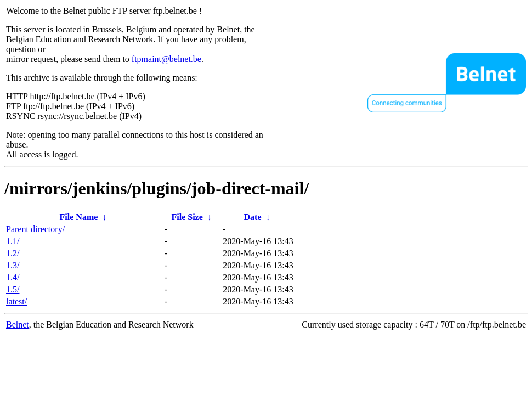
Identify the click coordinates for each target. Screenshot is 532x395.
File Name (79, 217)
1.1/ (13, 241)
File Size (187, 217)
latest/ (16, 301)
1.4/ (13, 277)
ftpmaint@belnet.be (166, 59)
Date (253, 217)
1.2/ (13, 253)
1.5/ (13, 289)
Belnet (18, 325)
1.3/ (13, 265)
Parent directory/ (35, 229)
